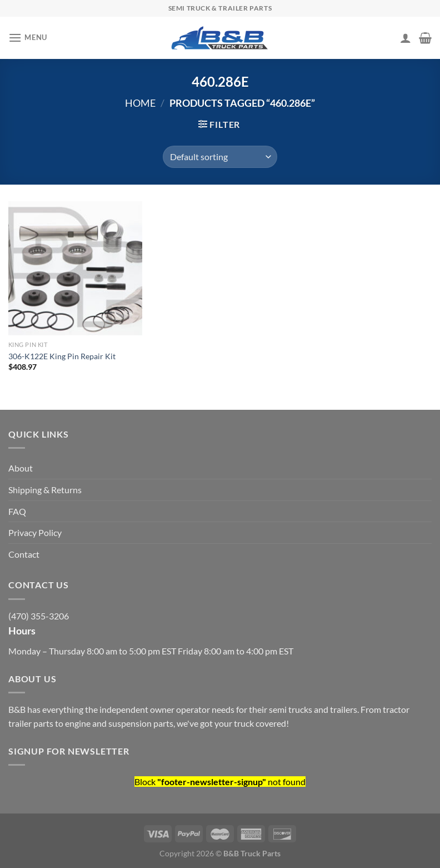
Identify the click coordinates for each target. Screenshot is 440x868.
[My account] (406, 38)
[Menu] (28, 38)
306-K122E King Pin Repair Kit (62, 356)
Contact (24, 554)
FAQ (17, 511)
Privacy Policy (35, 532)
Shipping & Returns (45, 490)
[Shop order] (220, 157)
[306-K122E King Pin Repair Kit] (75, 268)
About (21, 468)
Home (140, 103)
